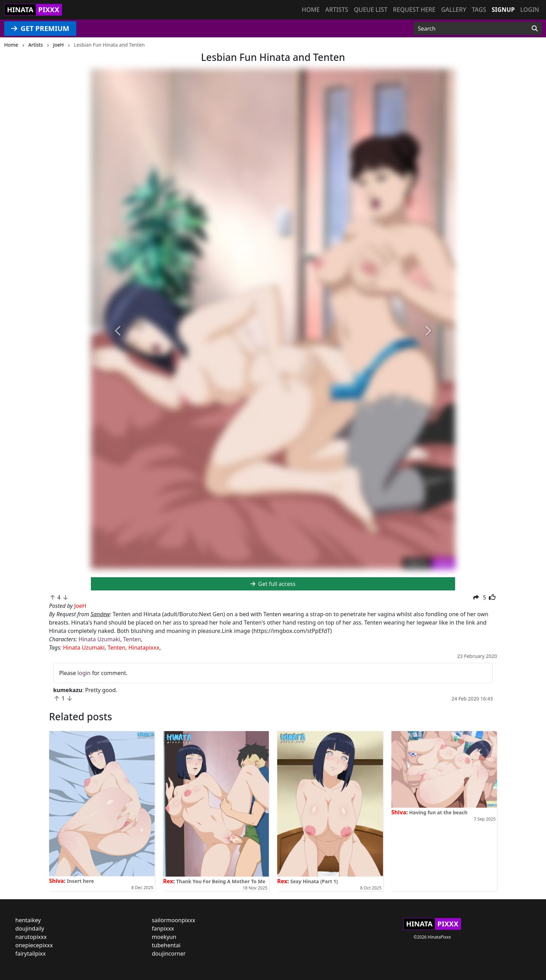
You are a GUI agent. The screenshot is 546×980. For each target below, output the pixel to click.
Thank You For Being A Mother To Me (221, 881)
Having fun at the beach (438, 812)
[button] (118, 331)
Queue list (370, 10)
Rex (168, 881)
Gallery (454, 10)
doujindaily (30, 928)
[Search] (535, 29)
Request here (414, 10)
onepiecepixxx (34, 945)
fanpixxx (163, 928)
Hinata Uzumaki (99, 639)
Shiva (57, 881)
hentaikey (28, 920)
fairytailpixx (30, 954)
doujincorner (169, 954)
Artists (337, 10)
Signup (503, 10)
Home (311, 10)
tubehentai (166, 945)
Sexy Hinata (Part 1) (314, 881)
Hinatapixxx (144, 648)
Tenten (132, 639)
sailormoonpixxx (174, 920)
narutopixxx (31, 937)
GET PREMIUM (40, 28)
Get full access (273, 584)
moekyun (164, 937)
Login (530, 10)
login (84, 673)
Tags (479, 10)
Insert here (80, 881)
